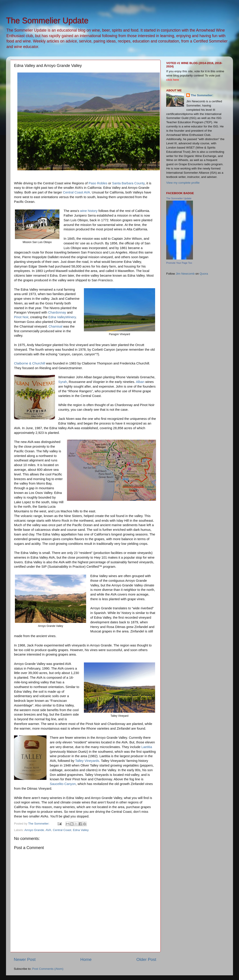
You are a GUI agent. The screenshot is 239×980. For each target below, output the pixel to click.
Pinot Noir (21, 317)
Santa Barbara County (128, 183)
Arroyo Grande (34, 830)
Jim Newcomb (185, 274)
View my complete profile (183, 183)
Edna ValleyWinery (62, 317)
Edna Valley (81, 830)
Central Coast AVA (77, 192)
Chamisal (55, 326)
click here (173, 80)
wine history (89, 211)
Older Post (146, 959)
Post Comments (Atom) (48, 969)
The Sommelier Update (47, 21)
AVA (48, 830)
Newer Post (25, 959)
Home (86, 959)
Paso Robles (98, 183)
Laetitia (147, 747)
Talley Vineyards (87, 761)
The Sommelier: (202, 95)
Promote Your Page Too (179, 263)
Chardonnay (57, 312)
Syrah (63, 382)
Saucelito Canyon (63, 784)
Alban (140, 382)
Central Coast (62, 830)
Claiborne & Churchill (29, 363)
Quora (204, 274)
